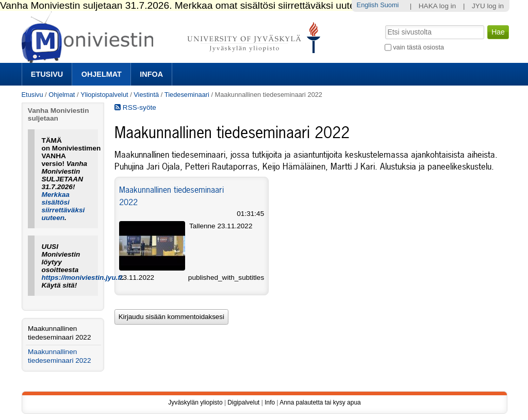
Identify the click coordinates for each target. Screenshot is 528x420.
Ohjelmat (102, 74)
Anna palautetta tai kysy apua (320, 402)
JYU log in (488, 6)
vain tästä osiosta (418, 47)
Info (270, 402)
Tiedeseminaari (187, 95)
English (368, 5)
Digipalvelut (243, 402)
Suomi (389, 5)
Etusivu (47, 74)
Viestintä (146, 95)
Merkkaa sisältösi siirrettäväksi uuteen (63, 206)
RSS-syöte (135, 107)
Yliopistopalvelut (104, 95)
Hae (384, 24)
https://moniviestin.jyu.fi (81, 278)
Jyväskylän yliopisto (195, 402)
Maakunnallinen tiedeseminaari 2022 (59, 333)
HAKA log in (438, 6)
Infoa (151, 74)
